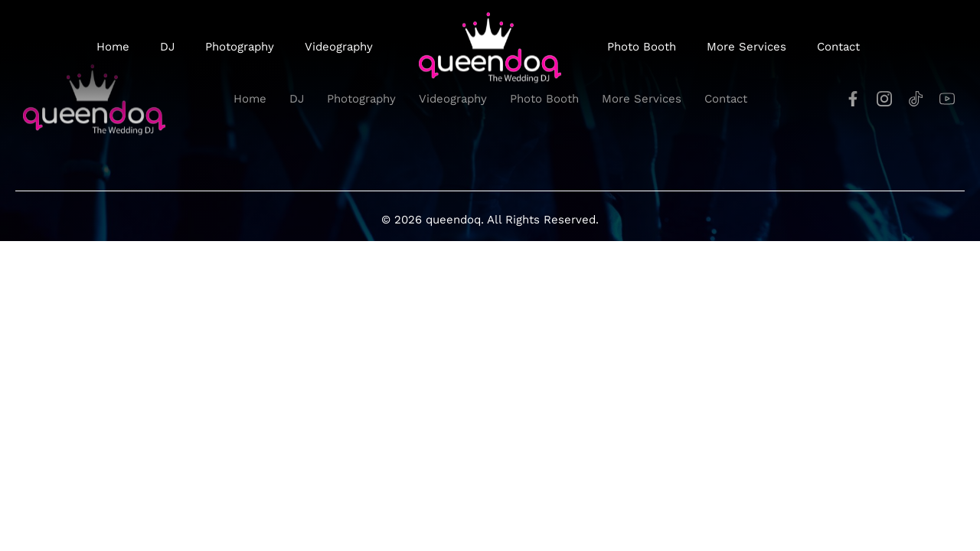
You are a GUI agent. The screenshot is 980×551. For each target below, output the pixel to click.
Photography (240, 47)
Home (113, 47)
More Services (746, 47)
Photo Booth (642, 47)
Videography (339, 47)
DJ (167, 47)
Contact (838, 47)
